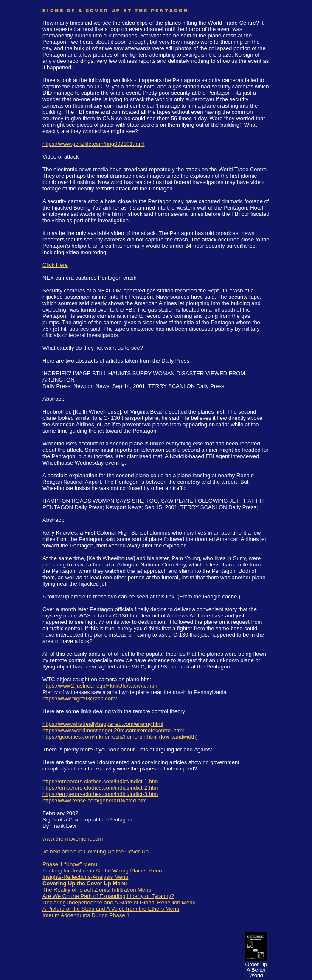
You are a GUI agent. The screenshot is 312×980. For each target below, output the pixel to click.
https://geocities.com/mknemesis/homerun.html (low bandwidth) (120, 737)
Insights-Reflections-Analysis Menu (85, 877)
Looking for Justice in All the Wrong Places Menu (102, 871)
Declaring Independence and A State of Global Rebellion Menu (119, 902)
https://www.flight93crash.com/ (80, 698)
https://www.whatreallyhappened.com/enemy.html (103, 724)
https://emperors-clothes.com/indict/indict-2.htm (100, 788)
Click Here (55, 265)
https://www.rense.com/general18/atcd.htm (95, 800)
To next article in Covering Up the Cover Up (96, 851)
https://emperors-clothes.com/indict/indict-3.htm (100, 794)
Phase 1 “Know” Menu (70, 864)
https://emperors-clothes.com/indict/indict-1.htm (100, 781)
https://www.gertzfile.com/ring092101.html (94, 144)
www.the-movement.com (73, 839)
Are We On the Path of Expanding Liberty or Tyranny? (108, 896)
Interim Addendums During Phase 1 (86, 915)
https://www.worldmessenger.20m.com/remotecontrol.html (113, 730)
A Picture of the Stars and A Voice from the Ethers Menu (111, 909)
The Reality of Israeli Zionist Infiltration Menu (97, 890)
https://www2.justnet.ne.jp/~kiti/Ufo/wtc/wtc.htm (100, 686)
